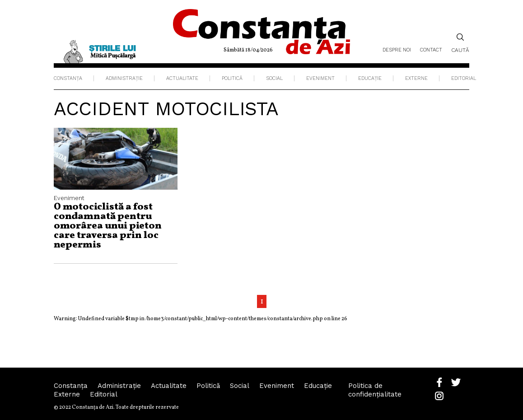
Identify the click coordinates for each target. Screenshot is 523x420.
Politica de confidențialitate (375, 390)
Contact (431, 50)
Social (274, 78)
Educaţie (370, 78)
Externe (416, 78)
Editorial (464, 78)
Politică (232, 78)
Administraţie (124, 78)
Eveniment (320, 78)
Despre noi (397, 50)
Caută (460, 43)
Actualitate (182, 78)
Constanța (68, 78)
